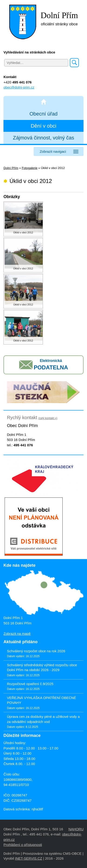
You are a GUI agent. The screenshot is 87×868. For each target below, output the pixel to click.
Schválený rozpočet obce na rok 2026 (36, 651)
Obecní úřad (43, 114)
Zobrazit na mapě (17, 634)
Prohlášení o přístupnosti (23, 845)
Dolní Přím (11, 168)
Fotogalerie (30, 168)
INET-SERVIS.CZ (28, 858)
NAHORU (76, 829)
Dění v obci (43, 126)
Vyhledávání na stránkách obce (29, 52)
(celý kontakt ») (48, 418)
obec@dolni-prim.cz (19, 87)
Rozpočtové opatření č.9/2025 (30, 684)
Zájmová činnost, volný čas (43, 138)
